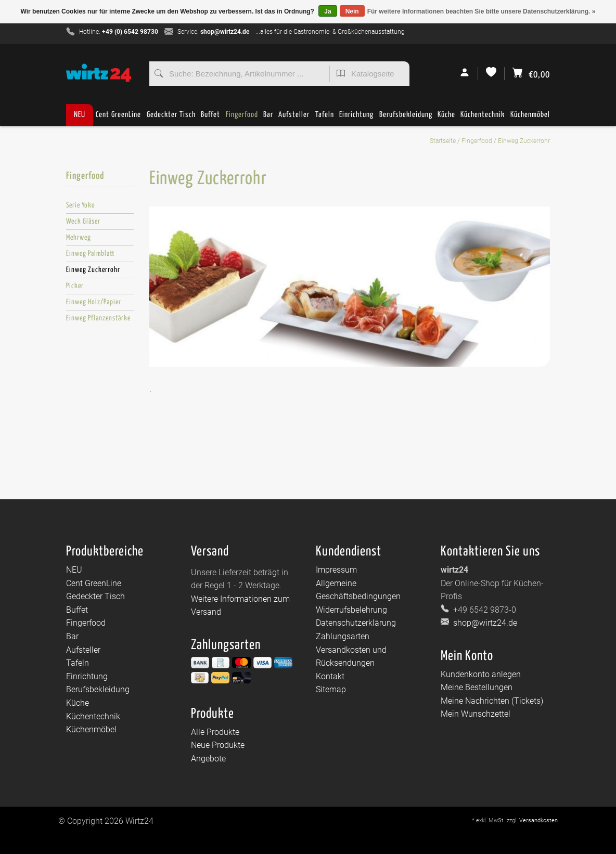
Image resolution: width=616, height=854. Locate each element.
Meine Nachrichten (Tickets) (492, 701)
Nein (352, 11)
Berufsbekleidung (406, 118)
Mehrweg (79, 238)
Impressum (336, 570)
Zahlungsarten (343, 636)
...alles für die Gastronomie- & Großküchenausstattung (330, 32)
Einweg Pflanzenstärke (98, 318)
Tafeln (325, 118)
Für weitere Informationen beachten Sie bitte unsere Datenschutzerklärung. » (482, 11)
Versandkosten (538, 820)
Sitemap (331, 689)
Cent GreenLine (118, 115)
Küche (446, 118)
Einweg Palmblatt (90, 254)
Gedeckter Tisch (171, 118)
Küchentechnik (483, 118)
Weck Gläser (83, 222)
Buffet (210, 118)
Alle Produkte (215, 732)
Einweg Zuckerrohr (524, 141)
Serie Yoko (81, 205)
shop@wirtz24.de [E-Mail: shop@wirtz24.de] (484, 623)
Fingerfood (242, 118)
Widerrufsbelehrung (351, 610)
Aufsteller (294, 118)
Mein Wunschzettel (476, 714)
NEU (80, 115)
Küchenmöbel (530, 118)
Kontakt (330, 676)
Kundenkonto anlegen (481, 674)
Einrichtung (356, 118)
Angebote (208, 759)
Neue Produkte (218, 745)
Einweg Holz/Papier (94, 302)
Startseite (443, 141)
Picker (75, 286)
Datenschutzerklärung (356, 623)
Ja (328, 11)
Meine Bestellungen (477, 687)
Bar (268, 118)
